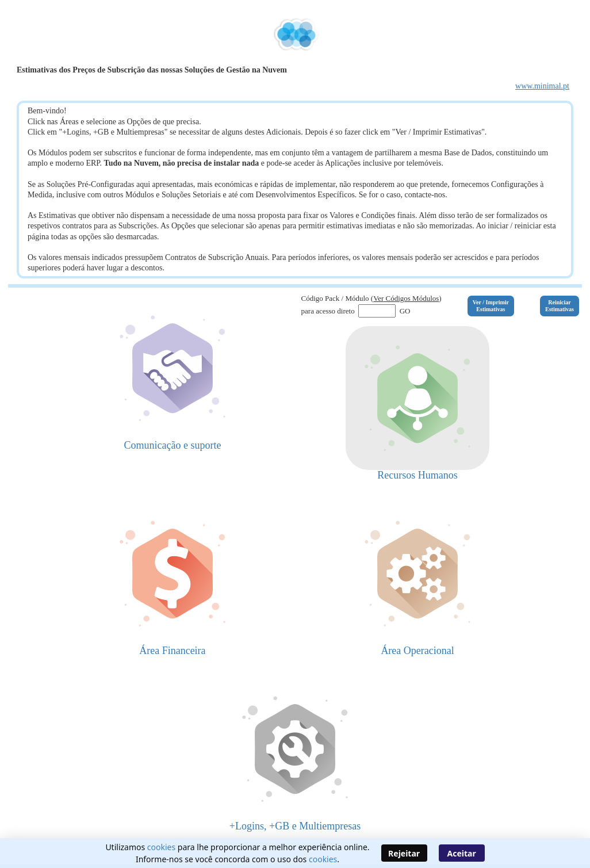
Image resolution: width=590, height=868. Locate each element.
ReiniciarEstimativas (560, 306)
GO (404, 311)
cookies (161, 847)
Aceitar (462, 853)
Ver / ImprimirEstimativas (491, 306)
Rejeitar (404, 853)
